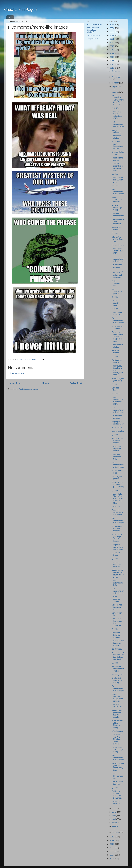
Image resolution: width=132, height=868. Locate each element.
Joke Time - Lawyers (116, 803)
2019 (112, 46)
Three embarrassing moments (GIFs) (117, 401)
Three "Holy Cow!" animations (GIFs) (117, 115)
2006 (112, 859)
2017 (112, 53)
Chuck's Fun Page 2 (21, 10)
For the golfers (118, 675)
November (116, 77)
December (116, 71)
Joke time (116, 108)
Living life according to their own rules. (117, 167)
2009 (112, 848)
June (114, 812)
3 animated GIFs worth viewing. (117, 680)
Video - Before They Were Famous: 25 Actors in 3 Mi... (118, 498)
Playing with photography (118, 423)
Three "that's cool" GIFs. (117, 314)
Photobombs (117, 427)
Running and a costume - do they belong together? (118, 656)
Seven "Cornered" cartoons (117, 200)
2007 (112, 855)
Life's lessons (117, 731)
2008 (112, 851)
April (114, 819)
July (114, 808)
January (116, 832)
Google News (92, 39)
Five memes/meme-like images (118, 124)
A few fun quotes (115, 352)
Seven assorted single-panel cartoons (117, 698)
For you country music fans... (118, 303)
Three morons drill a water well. (117, 180)
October (116, 83)
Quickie (115, 174)
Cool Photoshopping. (118, 776)
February (116, 826)
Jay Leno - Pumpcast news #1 (116, 564)
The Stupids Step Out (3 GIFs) (117, 749)
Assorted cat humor (117, 229)
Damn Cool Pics (93, 35)
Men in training (118, 431)
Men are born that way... (117, 783)
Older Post (76, 383)
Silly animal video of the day (117, 239)
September (117, 86)
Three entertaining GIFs (117, 583)
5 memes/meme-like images (118, 259)
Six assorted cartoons (117, 266)
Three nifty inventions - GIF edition (117, 512)
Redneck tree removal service (117, 441)
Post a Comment (17, 373)
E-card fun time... (116, 554)
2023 (112, 32)
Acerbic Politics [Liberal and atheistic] (93, 30)
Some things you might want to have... (117, 538)
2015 (112, 61)
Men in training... (116, 131)
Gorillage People (115, 389)
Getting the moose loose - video (118, 669)
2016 (112, 57)
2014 (112, 64)
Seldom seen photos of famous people (117, 714)
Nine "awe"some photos (117, 291)
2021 (112, 39)
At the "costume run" (116, 283)
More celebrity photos (117, 346)
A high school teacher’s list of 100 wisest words (118, 574)
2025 (112, 25)
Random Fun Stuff (94, 25)
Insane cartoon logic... (118, 472)
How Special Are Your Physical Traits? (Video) (117, 739)
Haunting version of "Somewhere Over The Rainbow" (118, 100)
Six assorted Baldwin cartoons (117, 529)
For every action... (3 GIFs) (117, 208)
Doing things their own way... (117, 607)
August (115, 92)
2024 (112, 28)
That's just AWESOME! (117, 706)
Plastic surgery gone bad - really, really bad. (118, 767)
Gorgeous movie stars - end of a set (118, 547)
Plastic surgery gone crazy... (118, 380)
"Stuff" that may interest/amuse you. (117, 145)
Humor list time (118, 245)
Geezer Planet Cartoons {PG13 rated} (118, 485)
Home (10, 17)
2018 (112, 50)
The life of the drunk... (117, 159)
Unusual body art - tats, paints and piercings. (117, 274)
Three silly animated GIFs (116, 457)
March (115, 823)
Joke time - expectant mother (116, 449)
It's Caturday (117, 649)
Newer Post (14, 383)
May (114, 816)
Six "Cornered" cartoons (118, 328)
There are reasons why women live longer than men (118, 337)
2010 (112, 844)
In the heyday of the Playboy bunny (117, 724)
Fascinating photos (116, 137)
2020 (112, 43)
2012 (112, 837)
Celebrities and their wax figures (118, 643)
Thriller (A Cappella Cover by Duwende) (117, 795)
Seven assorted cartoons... (117, 599)
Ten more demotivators (118, 215)
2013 (112, 68)
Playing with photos (117, 361)
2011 (112, 840)
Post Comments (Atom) (29, 389)
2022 (112, 35)
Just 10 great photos (117, 478)
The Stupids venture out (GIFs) (117, 251)
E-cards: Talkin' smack (118, 153)
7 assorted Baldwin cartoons (116, 635)
